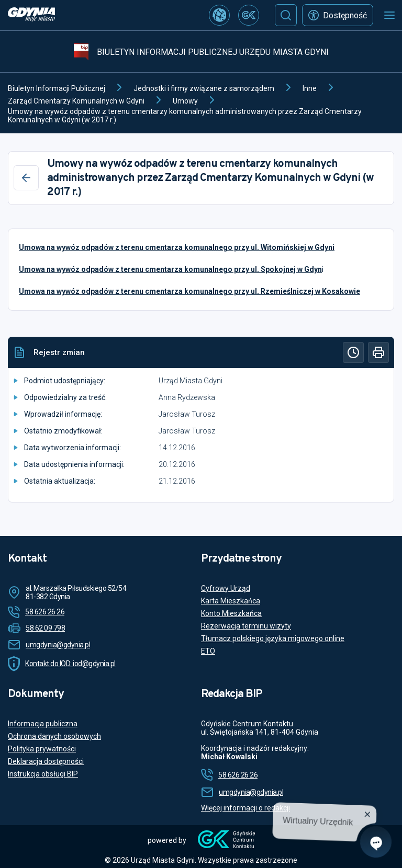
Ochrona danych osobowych (54, 736)
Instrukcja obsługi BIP (43, 774)
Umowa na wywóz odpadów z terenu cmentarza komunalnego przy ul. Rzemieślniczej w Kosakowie (189, 291)
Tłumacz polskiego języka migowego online (273, 638)
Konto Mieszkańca (231, 613)
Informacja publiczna (43, 724)
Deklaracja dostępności (46, 761)
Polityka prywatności (42, 749)
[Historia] (353, 352)
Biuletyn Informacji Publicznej (57, 88)
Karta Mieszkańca (231, 601)
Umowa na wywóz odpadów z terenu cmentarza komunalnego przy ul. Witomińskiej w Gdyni (177, 247)
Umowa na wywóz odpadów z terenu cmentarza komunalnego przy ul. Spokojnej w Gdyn (170, 269)
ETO (208, 651)
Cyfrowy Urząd (226, 588)
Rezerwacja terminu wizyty (246, 626)
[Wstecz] (26, 178)
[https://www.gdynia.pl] (31, 15)
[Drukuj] (378, 352)
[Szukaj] (286, 15)
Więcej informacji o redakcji (245, 808)
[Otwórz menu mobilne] (389, 15)
